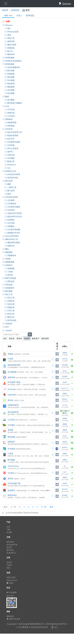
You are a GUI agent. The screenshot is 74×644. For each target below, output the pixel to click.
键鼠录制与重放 (12, 242)
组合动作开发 (12, 545)
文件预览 (11, 425)
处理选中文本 (9, 171)
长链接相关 (8, 288)
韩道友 (65, 442)
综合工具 (10, 298)
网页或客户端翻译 (13, 103)
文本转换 (10, 145)
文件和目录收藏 (12, 229)
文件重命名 (10, 203)
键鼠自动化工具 (10, 239)
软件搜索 (10, 93)
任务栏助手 (12, 395)
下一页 (43, 507)
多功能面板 (12, 372)
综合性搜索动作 (12, 67)
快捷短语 (10, 307)
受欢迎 (12, 338)
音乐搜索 (10, 90)
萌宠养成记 (12, 495)
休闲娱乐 (7, 265)
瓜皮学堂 (11, 553)
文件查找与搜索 (12, 207)
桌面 (8, 35)
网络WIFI (10, 54)
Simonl (65, 371)
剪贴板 (10, 354)
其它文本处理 (11, 148)
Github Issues (12, 580)
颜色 (6, 249)
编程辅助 (7, 252)
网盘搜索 (10, 87)
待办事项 (11, 449)
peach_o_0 (65, 388)
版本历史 (10, 550)
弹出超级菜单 (13, 412)
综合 (5, 338)
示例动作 (7, 323)
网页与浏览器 (9, 278)
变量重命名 (10, 255)
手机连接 (7, 285)
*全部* (6, 21)
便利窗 (10, 430)
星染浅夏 (65, 365)
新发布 (19, 338)
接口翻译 (10, 100)
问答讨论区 (11, 577)
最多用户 (36, 338)
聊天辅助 (7, 291)
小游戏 (9, 272)
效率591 (65, 399)
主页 (8, 527)
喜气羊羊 (65, 489)
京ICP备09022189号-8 (56, 624)
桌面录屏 (11, 377)
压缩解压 (10, 226)
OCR (6, 106)
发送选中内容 (11, 178)
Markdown (10, 165)
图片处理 (7, 181)
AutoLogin (12, 389)
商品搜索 (10, 77)
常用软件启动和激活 (12, 61)
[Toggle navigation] (6, 4)
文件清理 (10, 223)
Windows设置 (11, 32)
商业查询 (10, 83)
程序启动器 (10, 320)
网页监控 (10, 281)
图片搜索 (10, 71)
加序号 (9, 152)
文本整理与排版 (12, 142)
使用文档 (10, 542)
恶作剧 (9, 275)
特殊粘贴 (10, 126)
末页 (51, 507)
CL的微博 (11, 592)
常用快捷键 (8, 58)
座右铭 (10, 400)
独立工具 (7, 294)
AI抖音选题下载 (14, 483)
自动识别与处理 (12, 174)
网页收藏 (11, 437)
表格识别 (10, 113)
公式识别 (10, 116)
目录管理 (10, 210)
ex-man (65, 405)
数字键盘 (11, 460)
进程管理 (10, 41)
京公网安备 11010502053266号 (33, 627)
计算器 (10, 359)
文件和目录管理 (10, 197)
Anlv (65, 472)
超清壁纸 (11, 490)
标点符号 (10, 139)
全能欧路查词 (13, 405)
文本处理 (7, 129)
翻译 (6, 96)
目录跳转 (10, 220)
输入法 (9, 51)
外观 (8, 568)
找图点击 (10, 246)
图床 (8, 194)
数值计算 (10, 161)
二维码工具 (10, 187)
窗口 (8, 28)
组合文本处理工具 (13, 132)
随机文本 (10, 317)
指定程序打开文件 (13, 216)
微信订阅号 (10, 596)
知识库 (9, 547)
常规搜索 (10, 74)
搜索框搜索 (8, 262)
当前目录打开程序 (13, 213)
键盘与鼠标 (10, 45)
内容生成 (10, 155)
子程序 (9, 565)
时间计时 (10, 314)
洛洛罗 (65, 382)
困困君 (65, 353)
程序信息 (30, 15)
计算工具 (10, 311)
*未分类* (7, 330)
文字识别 (10, 109)
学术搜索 (10, 80)
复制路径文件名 (12, 233)
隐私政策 (10, 616)
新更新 (27, 338)
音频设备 (10, 48)
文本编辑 (10, 158)
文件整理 (10, 200)
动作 (8, 15)
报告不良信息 (13, 619)
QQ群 (10, 583)
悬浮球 (10, 479)
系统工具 (10, 38)
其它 (6, 327)
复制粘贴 (7, 119)
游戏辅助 (10, 268)
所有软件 (15, 10)
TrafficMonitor (13, 466)
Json (8, 168)
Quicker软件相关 (11, 236)
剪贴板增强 (10, 122)
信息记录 (10, 304)
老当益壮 (65, 376)
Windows (8, 25)
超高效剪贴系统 (14, 365)
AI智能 (6, 259)
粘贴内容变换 (11, 135)
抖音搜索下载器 (14, 382)
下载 (8, 530)
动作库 (5, 10)
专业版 (9, 532)
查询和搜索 (8, 64)
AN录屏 (11, 473)
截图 (8, 184)
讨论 (19, 15)
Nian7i (65, 436)
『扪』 (65, 466)
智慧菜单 (11, 442)
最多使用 (45, 338)
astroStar (65, 359)
